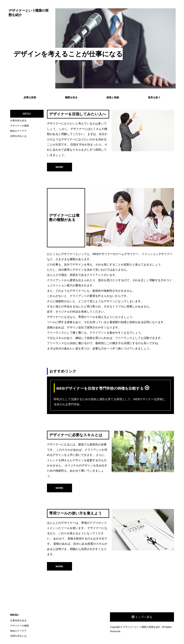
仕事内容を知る (18, 120)
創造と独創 (113, 97)
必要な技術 (30, 97)
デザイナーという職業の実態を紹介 (29, 13)
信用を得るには (18, 136)
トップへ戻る (144, 617)
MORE (59, 167)
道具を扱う (154, 97)
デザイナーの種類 (20, 126)
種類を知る (71, 97)
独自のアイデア (18, 131)
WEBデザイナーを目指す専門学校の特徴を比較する (101, 388)
